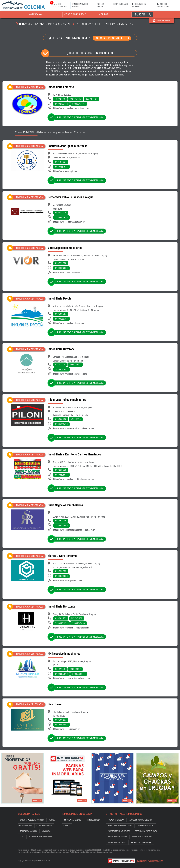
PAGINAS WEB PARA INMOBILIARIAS (150, 861)
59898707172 (61, 104)
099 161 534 (61, 162)
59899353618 (61, 217)
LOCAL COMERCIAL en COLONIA (41, 837)
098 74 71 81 (92, 99)
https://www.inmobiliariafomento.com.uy (71, 108)
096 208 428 (61, 419)
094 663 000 (61, 521)
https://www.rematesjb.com (65, 171)
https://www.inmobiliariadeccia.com (69, 323)
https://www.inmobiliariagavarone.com (70, 374)
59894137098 (61, 674)
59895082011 (79, 674)
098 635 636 (61, 470)
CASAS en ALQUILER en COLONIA (32, 820)
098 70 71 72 (75, 99)
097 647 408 (77, 618)
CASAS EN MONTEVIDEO (145, 826)
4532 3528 (60, 365)
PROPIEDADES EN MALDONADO (119, 831)
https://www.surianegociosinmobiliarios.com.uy (74, 530)
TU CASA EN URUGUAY (116, 820)
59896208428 (61, 424)
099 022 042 (75, 365)
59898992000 (61, 268)
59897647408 (79, 623)
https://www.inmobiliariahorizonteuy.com (71, 628)
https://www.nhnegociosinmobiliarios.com (71, 678)
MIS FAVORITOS (59, 5)
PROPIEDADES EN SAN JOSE (142, 837)
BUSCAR (143, 14)
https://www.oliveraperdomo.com (68, 581)
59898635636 (61, 475)
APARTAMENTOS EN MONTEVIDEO (120, 826)
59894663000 (61, 525)
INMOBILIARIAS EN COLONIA (80, 5)
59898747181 (79, 104)
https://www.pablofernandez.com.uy (69, 222)
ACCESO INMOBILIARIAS (163, 5)
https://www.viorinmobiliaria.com (68, 273)
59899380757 (61, 319)
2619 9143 (60, 669)
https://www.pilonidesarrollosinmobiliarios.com (74, 429)
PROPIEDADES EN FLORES (117, 842)
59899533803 (61, 576)
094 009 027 (75, 669)
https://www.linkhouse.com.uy (66, 729)
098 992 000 (61, 263)
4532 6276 (76, 419)
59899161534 (61, 167)
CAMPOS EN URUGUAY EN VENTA (140, 820)
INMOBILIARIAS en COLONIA (45, 24)
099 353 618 (61, 213)
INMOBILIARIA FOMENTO (72, 820)
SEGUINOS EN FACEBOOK (139, 5)
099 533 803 (61, 571)
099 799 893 (61, 720)
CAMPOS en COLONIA (44, 826)
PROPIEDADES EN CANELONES (146, 831)
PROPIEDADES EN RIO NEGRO (142, 842)
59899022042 (61, 370)
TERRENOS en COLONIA (28, 831)
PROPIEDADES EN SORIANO (118, 837)
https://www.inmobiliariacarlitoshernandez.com (74, 479)
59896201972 (61, 623)
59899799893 (61, 725)
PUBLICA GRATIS (101, 5)
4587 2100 (60, 99)
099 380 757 (61, 314)
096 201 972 (61, 618)
